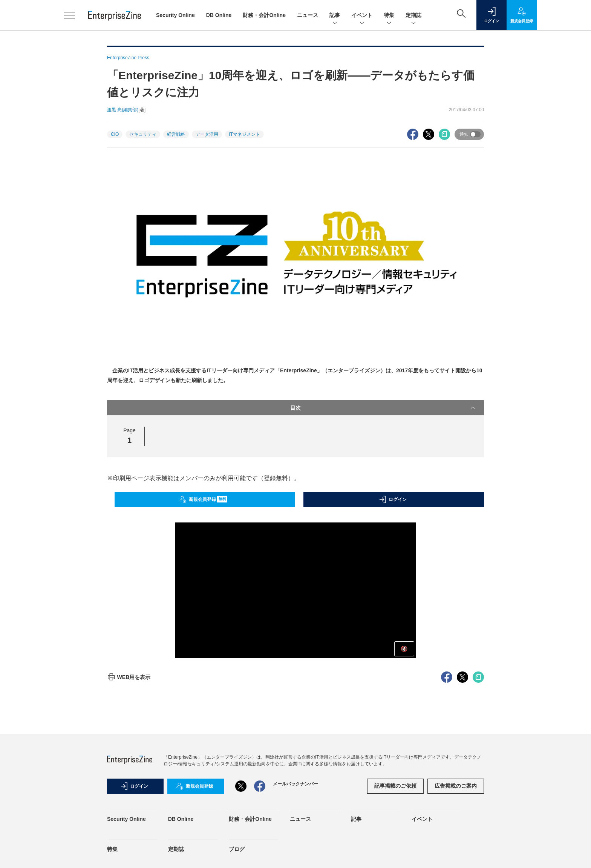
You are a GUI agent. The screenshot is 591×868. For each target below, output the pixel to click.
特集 (389, 16)
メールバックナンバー (295, 784)
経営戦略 (176, 134)
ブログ (237, 849)
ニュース (308, 15)
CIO (115, 134)
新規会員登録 (203, 499)
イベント (362, 16)
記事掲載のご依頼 (395, 786)
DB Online (219, 15)
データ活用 (207, 134)
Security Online (175, 15)
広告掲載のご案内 (456, 786)
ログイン (393, 499)
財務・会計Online (264, 15)
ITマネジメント (244, 134)
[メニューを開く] (69, 15)
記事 (335, 16)
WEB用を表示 (129, 677)
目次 (383, 408)
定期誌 (413, 16)
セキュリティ (143, 134)
